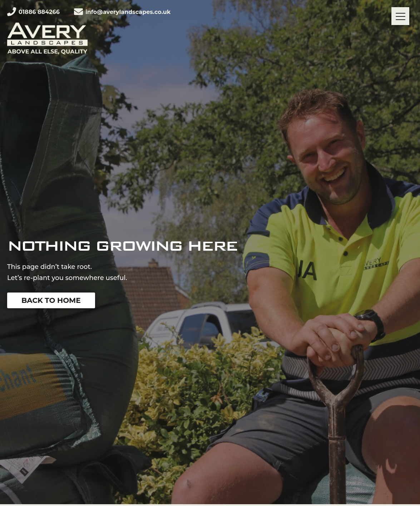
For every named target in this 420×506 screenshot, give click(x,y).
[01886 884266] (12, 12)
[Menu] (400, 16)
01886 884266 (39, 12)
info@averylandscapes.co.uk (128, 12)
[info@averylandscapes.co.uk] (78, 12)
